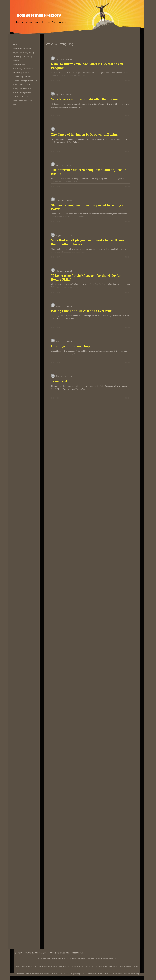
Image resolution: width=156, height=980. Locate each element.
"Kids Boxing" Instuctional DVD (24, 69)
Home (15, 45)
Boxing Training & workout (22, 49)
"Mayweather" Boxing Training (23, 53)
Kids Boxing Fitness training (22, 57)
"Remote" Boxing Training (22, 93)
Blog (14, 105)
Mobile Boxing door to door (22, 101)
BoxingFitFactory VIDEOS (22, 89)
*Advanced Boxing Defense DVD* (25, 81)
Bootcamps (16, 61)
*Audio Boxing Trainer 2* (22, 77)
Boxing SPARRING (19, 65)
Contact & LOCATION (21, 97)
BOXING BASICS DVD (21, 85)
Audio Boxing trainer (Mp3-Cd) (24, 73)
